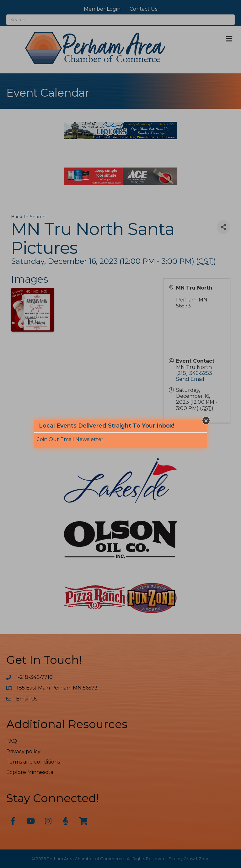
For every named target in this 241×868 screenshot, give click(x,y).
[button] (206, 421)
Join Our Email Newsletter (70, 439)
